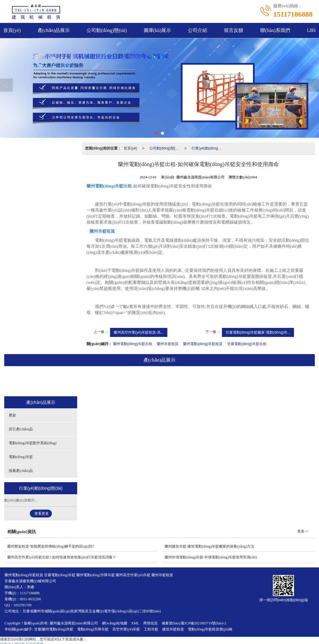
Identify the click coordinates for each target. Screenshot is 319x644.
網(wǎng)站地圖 (115, 623)
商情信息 (150, 623)
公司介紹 (197, 30)
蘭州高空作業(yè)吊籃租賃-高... (139, 332)
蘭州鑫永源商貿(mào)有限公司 (74, 623)
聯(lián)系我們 (275, 30)
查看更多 (42, 514)
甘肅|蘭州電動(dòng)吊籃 (54, 629)
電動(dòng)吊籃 (200, 382)
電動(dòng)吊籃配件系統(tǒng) (151, 382)
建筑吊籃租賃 (173, 629)
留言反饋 (234, 30)
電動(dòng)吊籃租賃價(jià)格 (210, 629)
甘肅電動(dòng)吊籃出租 (247, 344)
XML (135, 623)
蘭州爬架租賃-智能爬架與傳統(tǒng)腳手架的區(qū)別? (51, 546)
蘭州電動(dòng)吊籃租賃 (203, 344)
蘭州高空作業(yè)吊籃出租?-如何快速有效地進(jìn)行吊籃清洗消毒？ (62, 557)
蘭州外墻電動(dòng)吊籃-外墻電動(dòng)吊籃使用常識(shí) (211, 557)
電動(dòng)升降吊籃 (93, 629)
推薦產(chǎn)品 (240, 382)
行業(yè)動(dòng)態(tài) (208, 148)
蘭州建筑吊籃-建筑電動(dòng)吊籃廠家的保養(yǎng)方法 (209, 546)
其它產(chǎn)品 (99, 382)
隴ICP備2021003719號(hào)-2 (204, 623)
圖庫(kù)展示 (158, 30)
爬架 (67, 382)
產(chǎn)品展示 (54, 30)
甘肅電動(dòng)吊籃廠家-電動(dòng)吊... (258, 332)
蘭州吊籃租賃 (168, 344)
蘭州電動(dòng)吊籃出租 (133, 344)
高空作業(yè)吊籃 (126, 629)
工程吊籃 (151, 629)
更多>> (303, 531)
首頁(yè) (130, 148)
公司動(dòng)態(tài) (107, 30)
